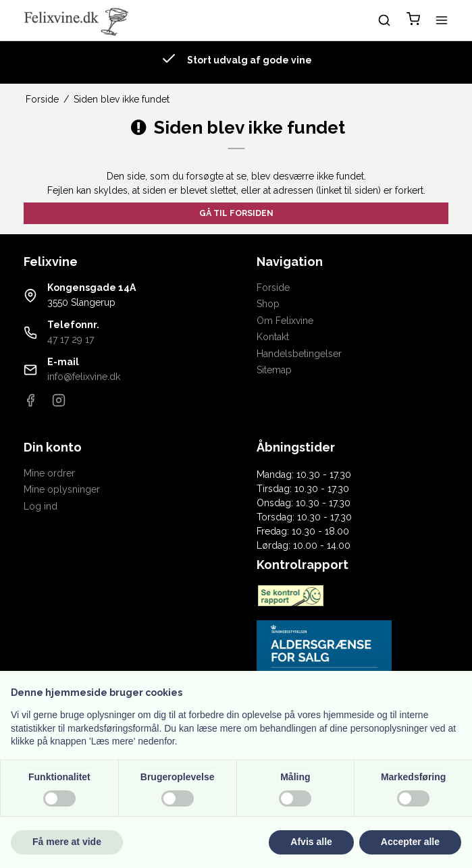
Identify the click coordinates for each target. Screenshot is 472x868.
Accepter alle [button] (410, 842)
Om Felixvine (285, 321)
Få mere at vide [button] (67, 842)
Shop (268, 304)
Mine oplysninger (62, 489)
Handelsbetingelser (299, 354)
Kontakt (273, 337)
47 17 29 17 (71, 340)
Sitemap (274, 370)
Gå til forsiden (236, 213)
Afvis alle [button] (311, 842)
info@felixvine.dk (84, 377)
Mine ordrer (49, 473)
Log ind (41, 506)
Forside (273, 288)
